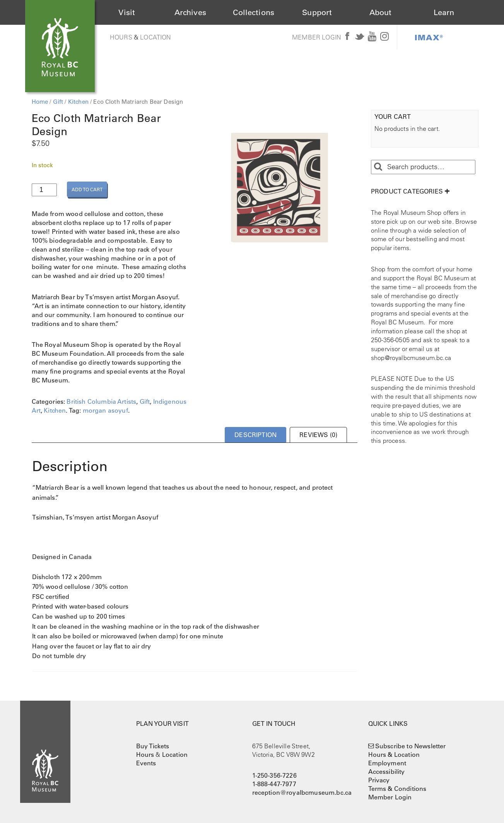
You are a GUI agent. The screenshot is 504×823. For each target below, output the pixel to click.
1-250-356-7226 (274, 775)
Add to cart (87, 189)
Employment (387, 763)
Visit (127, 12)
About (381, 12)
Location (155, 37)
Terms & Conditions (397, 789)
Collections (254, 12)
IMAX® (429, 37)
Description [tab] (255, 435)
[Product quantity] (44, 190)
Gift (58, 102)
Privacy (379, 780)
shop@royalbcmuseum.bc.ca (411, 358)
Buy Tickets (153, 746)
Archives (190, 12)
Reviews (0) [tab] (318, 435)
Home (40, 102)
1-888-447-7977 (274, 784)
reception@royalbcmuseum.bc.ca (302, 792)
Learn (444, 12)
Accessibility (387, 772)
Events (146, 763)
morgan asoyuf (105, 410)
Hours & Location (394, 754)
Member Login (317, 37)
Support (317, 12)
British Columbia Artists (101, 401)
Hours (121, 37)
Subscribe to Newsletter (411, 746)
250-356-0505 (390, 340)
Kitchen (78, 102)
